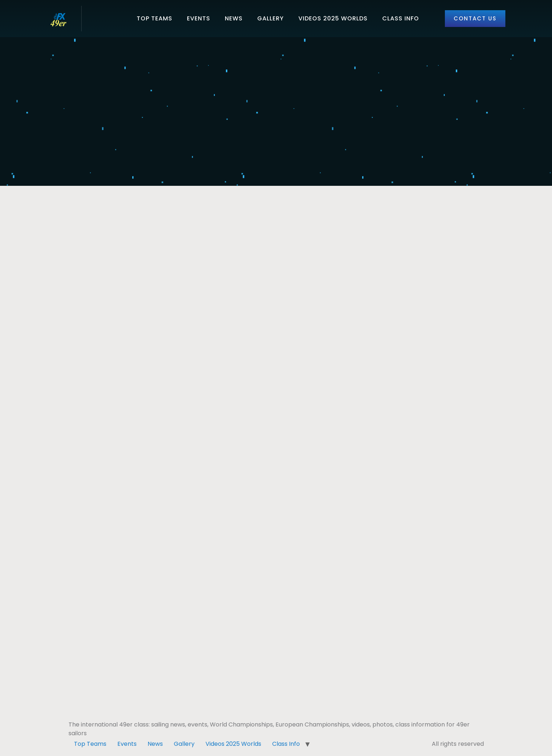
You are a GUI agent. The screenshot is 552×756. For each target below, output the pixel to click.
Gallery (271, 18)
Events (199, 18)
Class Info (401, 18)
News (234, 18)
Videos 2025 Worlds (333, 18)
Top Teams (154, 18)
